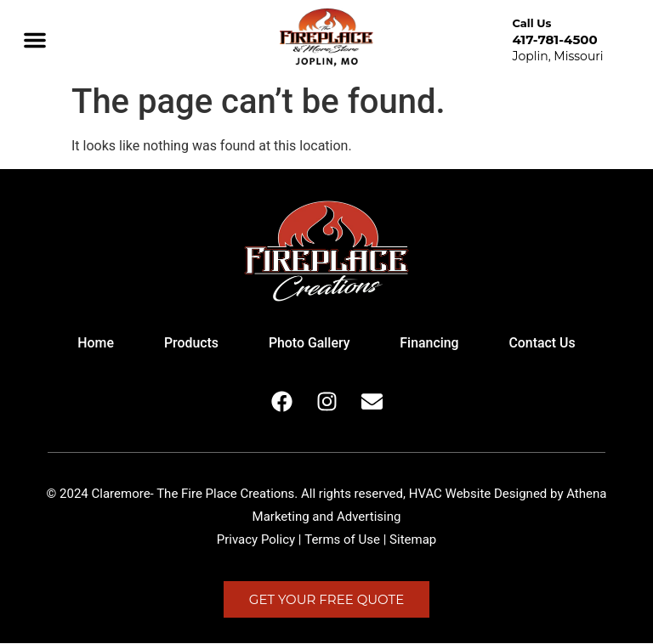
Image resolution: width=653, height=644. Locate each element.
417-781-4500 (554, 40)
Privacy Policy (256, 540)
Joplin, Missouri (557, 56)
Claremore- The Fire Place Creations (193, 494)
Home (93, 344)
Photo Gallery (309, 344)
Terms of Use (342, 540)
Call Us (531, 23)
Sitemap (413, 540)
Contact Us (545, 344)
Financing (431, 344)
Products (190, 344)
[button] (35, 40)
